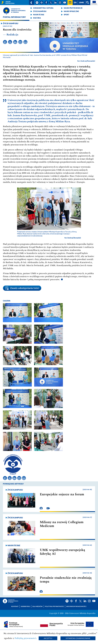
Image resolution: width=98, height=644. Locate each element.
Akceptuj (48, 638)
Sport (66, 15)
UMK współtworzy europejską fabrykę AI (62, 552)
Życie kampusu (40, 11)
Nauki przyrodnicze (73, 8)
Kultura (37, 18)
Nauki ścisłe (39, 15)
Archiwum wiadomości (76, 606)
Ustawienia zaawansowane (78, 638)
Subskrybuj (25, 606)
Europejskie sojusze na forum (62, 494)
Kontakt (15, 606)
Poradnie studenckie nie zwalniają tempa (66, 580)
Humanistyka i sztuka (43, 8)
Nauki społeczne (71, 11)
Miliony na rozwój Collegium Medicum (62, 524)
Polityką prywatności (25, 638)
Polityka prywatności (54, 606)
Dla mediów (38, 606)
